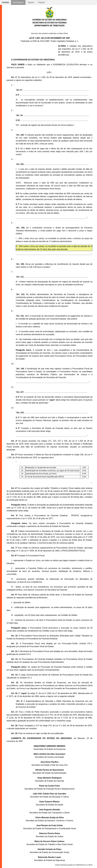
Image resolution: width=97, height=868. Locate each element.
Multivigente (18, 2)
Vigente (31, 2)
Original (41, 2)
